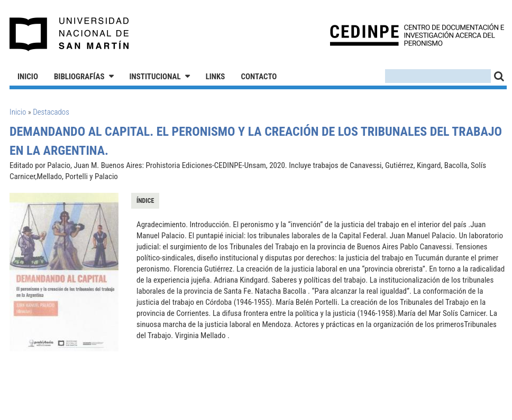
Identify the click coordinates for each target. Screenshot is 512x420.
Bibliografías (79, 77)
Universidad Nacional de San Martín (70, 34)
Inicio (28, 77)
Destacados (51, 112)
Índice (145, 201)
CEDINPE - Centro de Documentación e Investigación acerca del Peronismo (417, 35)
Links (216, 77)
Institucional (155, 77)
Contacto (259, 77)
